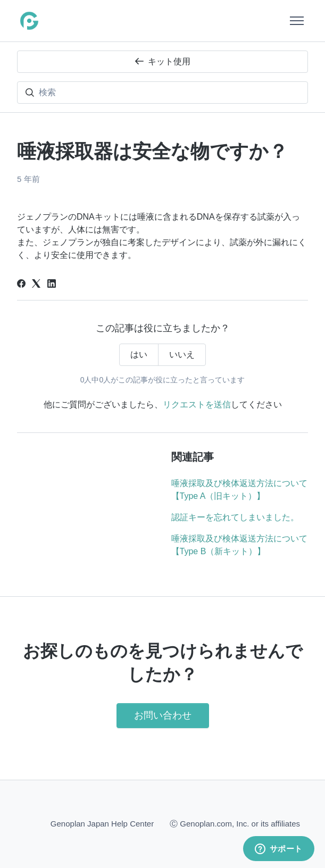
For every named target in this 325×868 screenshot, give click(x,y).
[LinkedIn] (52, 285)
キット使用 (163, 61)
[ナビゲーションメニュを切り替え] (297, 21)
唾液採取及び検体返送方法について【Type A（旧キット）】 (239, 490)
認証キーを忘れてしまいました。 (235, 517)
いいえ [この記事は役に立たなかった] (182, 354)
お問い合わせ (163, 715)
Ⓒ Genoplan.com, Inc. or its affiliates (235, 823)
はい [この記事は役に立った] (139, 354)
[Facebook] (21, 285)
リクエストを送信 (197, 404)
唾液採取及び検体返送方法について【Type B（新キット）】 (239, 545)
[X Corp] (36, 285)
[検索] (162, 93)
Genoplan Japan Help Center (102, 824)
